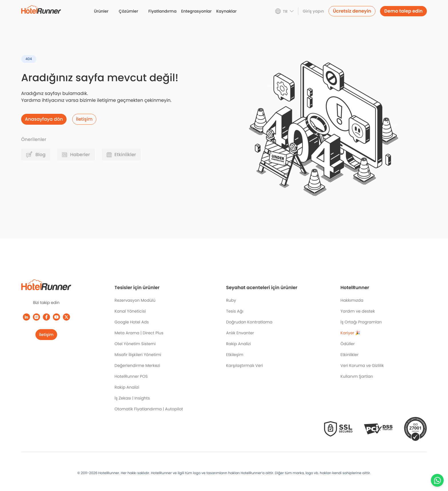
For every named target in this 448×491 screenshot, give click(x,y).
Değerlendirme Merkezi (137, 365)
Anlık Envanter (240, 333)
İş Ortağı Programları (361, 322)
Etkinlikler (350, 355)
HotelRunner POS (131, 376)
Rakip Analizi (127, 387)
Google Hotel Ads (132, 322)
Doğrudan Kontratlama (249, 322)
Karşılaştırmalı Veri (244, 365)
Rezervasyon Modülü (135, 300)
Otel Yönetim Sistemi (135, 344)
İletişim (46, 335)
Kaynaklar (226, 11)
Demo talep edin (403, 11)
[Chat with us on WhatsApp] (437, 480)
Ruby (231, 300)
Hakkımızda (352, 300)
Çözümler (129, 11)
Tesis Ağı (235, 311)
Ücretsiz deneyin (352, 11)
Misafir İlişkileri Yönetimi (138, 355)
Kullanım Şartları (357, 376)
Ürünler (101, 11)
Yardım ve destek (358, 311)
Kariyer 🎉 (350, 333)
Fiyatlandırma (162, 11)
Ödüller (348, 344)
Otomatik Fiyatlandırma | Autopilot (149, 409)
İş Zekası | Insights (132, 398)
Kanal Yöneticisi (130, 311)
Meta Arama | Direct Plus (139, 333)
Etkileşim (235, 355)
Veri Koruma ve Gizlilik (362, 365)
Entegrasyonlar (196, 11)
